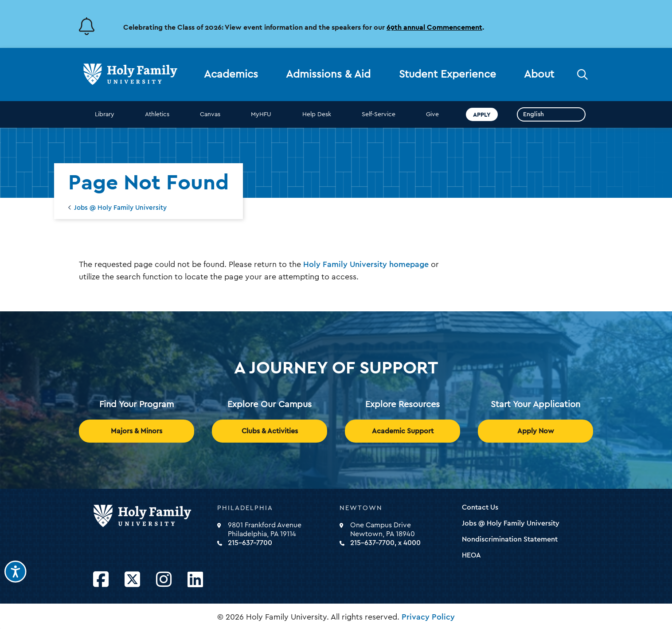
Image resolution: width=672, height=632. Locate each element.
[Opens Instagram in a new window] (164, 580)
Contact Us (480, 507)
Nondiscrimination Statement (510, 539)
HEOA (471, 555)
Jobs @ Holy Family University (120, 208)
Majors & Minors (137, 431)
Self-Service (379, 114)
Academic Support (403, 431)
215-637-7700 (250, 543)
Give (432, 114)
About (539, 75)
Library (105, 114)
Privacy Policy (428, 617)
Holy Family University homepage (366, 264)
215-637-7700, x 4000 (385, 543)
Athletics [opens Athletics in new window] (157, 114)
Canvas (210, 114)
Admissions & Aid (328, 75)
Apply (482, 114)
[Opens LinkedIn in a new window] (195, 580)
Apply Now (536, 431)
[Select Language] (551, 114)
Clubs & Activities (270, 431)
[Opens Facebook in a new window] (101, 580)
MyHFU (261, 114)
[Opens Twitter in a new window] (132, 580)
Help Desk (317, 114)
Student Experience (447, 75)
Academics (231, 75)
